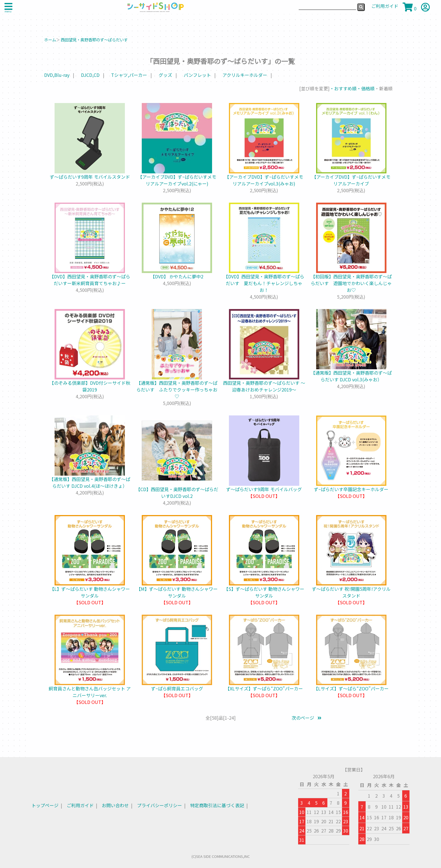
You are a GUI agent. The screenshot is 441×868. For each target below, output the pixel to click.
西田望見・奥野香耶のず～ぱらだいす (94, 40)
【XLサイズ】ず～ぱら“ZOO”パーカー (264, 688)
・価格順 (366, 88)
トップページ (45, 805)
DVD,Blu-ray (57, 75)
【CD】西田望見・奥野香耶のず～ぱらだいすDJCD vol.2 (177, 493)
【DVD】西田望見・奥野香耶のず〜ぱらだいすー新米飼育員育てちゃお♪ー (90, 280)
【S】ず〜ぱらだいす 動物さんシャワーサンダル (264, 592)
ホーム (50, 40)
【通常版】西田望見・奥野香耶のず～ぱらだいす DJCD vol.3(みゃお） (351, 376)
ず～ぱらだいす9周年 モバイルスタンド (90, 177)
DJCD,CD (90, 75)
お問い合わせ (115, 805)
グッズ (165, 75)
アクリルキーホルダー (245, 75)
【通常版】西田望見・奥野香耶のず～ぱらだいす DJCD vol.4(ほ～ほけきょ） (90, 482)
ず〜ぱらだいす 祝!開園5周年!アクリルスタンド (351, 592)
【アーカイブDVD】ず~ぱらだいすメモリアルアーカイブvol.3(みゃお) (264, 180)
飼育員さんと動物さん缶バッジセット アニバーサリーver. (90, 692)
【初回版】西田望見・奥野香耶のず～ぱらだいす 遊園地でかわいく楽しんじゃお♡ (351, 283)
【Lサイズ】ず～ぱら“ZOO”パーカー (351, 688)
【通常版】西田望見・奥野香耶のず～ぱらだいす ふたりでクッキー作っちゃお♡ (177, 390)
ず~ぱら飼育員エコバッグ (177, 688)
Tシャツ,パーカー (129, 75)
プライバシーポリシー (159, 805)
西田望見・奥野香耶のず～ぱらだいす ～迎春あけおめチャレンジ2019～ (264, 386)
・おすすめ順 (343, 88)
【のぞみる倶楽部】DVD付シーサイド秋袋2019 (90, 386)
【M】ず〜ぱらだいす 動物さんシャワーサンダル (177, 592)
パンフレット (197, 75)
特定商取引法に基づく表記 (217, 805)
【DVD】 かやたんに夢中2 (177, 276)
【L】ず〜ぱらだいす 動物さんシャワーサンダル (90, 592)
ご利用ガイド (80, 805)
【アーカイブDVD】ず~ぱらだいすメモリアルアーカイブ (351, 180)
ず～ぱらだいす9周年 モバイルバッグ (264, 489)
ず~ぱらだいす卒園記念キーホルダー (351, 489)
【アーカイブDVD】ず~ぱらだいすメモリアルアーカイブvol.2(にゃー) (177, 180)
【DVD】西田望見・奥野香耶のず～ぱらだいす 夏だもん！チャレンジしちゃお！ (264, 283)
